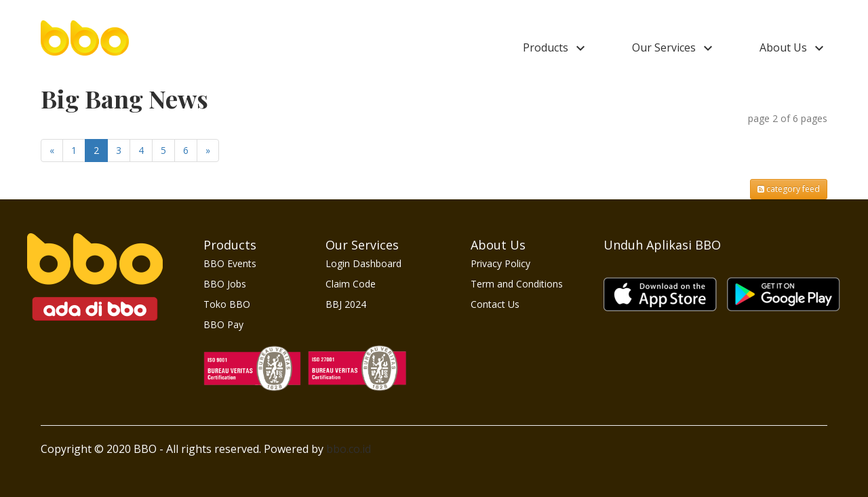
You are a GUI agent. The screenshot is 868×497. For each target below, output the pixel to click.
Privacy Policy (500, 263)
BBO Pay (223, 324)
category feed (789, 189)
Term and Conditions (517, 284)
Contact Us (495, 304)
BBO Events (230, 263)
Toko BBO (227, 304)
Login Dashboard (363, 263)
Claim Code (351, 284)
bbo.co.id (349, 449)
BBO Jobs (225, 284)
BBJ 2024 (346, 304)
